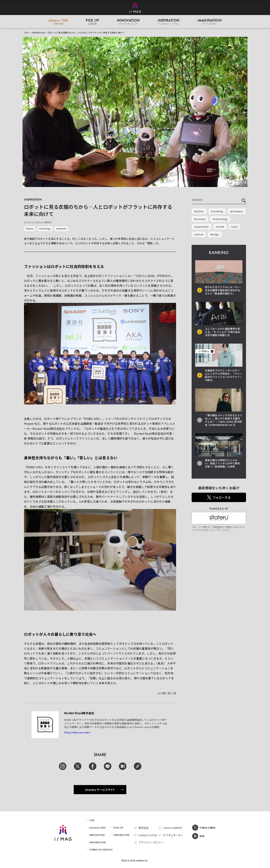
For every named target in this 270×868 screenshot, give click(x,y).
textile (220, 227)
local (234, 227)
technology (45, 229)
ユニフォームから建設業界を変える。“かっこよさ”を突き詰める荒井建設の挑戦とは (223, 332)
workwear (61, 229)
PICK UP (118, 828)
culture (199, 234)
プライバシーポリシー (151, 842)
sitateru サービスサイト (104, 790)
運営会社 (144, 828)
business (200, 219)
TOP (26, 32)
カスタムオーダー (173, 835)
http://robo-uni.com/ (77, 732)
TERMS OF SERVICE (101, 850)
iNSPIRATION (38, 32)
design (215, 234)
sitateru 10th (97, 828)
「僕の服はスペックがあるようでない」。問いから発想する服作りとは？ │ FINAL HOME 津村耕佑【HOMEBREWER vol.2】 (224, 420)
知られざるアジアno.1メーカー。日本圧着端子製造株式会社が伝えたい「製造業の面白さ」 (224, 290)
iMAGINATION (97, 842)
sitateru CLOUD (148, 835)
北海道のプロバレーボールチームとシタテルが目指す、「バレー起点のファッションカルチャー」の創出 (224, 375)
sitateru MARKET (173, 828)
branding (217, 211)
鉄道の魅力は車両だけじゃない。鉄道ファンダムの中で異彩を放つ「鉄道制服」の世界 (222, 463)
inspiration (201, 227)
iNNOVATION (97, 835)
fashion (30, 229)
